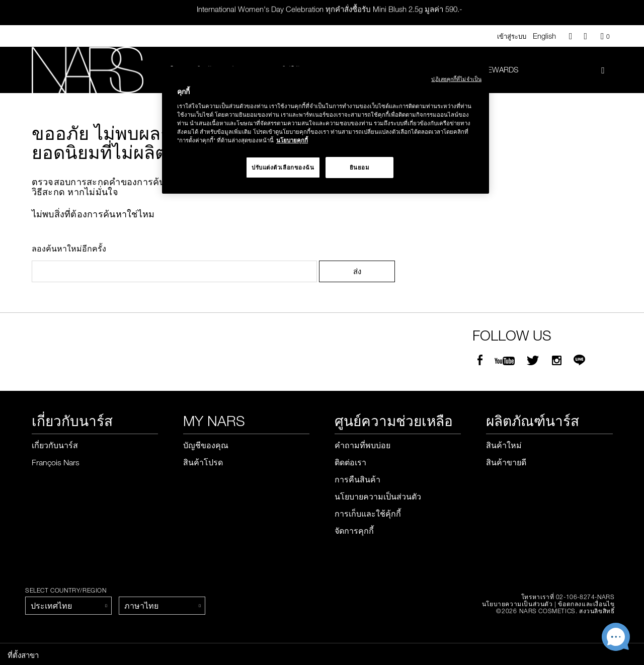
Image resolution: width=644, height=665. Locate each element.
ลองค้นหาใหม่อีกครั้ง (69, 249)
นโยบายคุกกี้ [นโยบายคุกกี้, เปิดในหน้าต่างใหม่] (292, 140)
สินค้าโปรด (203, 463)
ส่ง (357, 272)
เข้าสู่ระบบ (512, 36)
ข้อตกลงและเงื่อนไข (586, 604)
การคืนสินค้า (357, 480)
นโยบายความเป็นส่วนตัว (378, 497)
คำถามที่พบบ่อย (363, 446)
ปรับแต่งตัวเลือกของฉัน (283, 167)
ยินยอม (360, 167)
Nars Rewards (491, 69)
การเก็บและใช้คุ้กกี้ (368, 514)
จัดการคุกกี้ (354, 531)
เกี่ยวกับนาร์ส (55, 446)
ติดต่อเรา (350, 463)
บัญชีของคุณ (206, 446)
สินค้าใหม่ (504, 446)
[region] (326, 130)
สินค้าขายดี (506, 463)
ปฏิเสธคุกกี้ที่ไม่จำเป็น (456, 79)
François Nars (56, 463)
